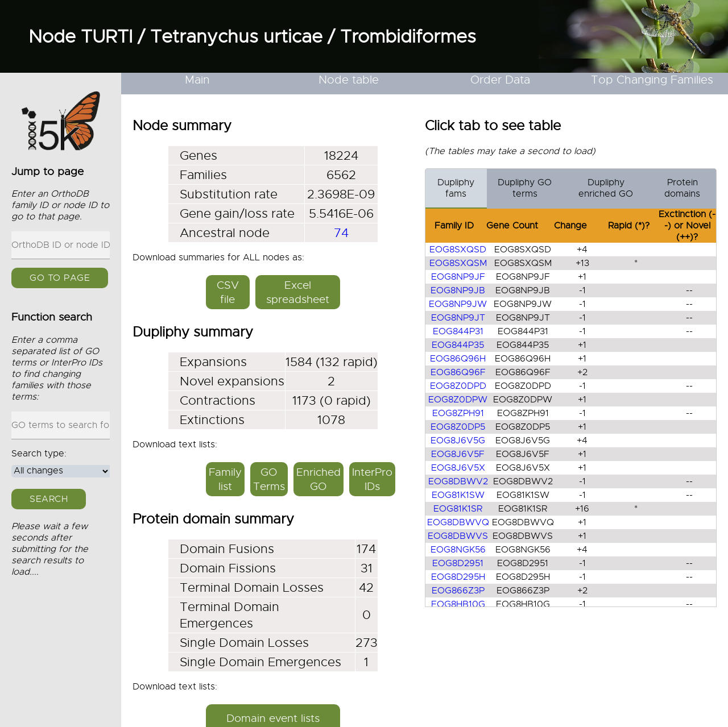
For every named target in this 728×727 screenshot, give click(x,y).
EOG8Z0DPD (458, 386)
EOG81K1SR (458, 509)
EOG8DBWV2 (458, 481)
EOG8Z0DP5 (458, 427)
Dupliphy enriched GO (606, 188)
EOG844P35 (458, 345)
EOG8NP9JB (458, 290)
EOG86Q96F (458, 372)
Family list (225, 479)
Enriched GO (318, 479)
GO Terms (269, 479)
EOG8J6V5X (458, 468)
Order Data (500, 80)
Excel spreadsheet (298, 292)
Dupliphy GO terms (525, 188)
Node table (349, 80)
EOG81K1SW (458, 495)
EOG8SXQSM (458, 263)
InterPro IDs (372, 479)
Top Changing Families (652, 80)
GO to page (60, 278)
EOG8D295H (458, 577)
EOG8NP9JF (458, 277)
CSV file (228, 292)
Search (49, 499)
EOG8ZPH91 (458, 413)
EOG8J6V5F (458, 454)
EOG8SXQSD (458, 250)
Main (197, 80)
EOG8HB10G (458, 604)
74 (341, 233)
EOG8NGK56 (458, 550)
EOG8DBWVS (458, 536)
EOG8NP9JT (458, 318)
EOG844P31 (458, 331)
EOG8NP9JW (458, 304)
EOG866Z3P (458, 591)
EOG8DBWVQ (458, 522)
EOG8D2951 (458, 563)
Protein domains (682, 188)
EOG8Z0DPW (458, 400)
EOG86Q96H (458, 359)
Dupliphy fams (456, 188)
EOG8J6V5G (458, 441)
